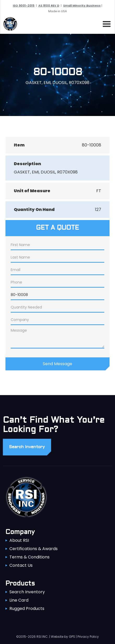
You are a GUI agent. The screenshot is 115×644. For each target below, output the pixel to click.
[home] (9, 24)
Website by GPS (63, 637)
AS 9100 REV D (49, 5)
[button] (106, 23)
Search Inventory (27, 592)
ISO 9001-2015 (24, 5)
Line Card (19, 600)
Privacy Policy (88, 637)
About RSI (19, 540)
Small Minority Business (82, 5)
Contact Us (21, 565)
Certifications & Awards (34, 549)
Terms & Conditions (29, 557)
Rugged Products (27, 608)
